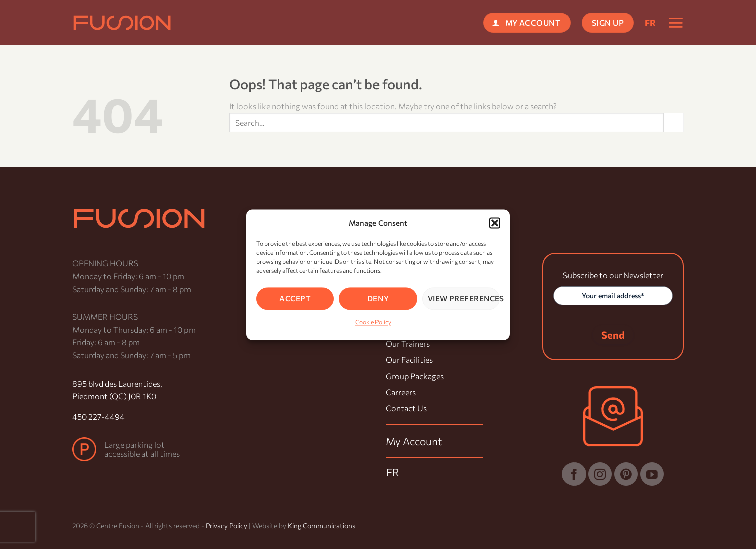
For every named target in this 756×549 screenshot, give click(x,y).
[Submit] (674, 123)
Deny (378, 298)
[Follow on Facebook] (574, 474)
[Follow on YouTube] (652, 474)
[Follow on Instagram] (600, 474)
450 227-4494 (99, 416)
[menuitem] (650, 23)
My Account (414, 441)
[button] (495, 223)
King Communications (322, 526)
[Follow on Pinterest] (626, 474)
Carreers (401, 392)
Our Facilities (409, 360)
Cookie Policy (373, 322)
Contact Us (406, 408)
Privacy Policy (226, 526)
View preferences (464, 298)
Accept (295, 298)
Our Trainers (408, 344)
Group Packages (415, 376)
